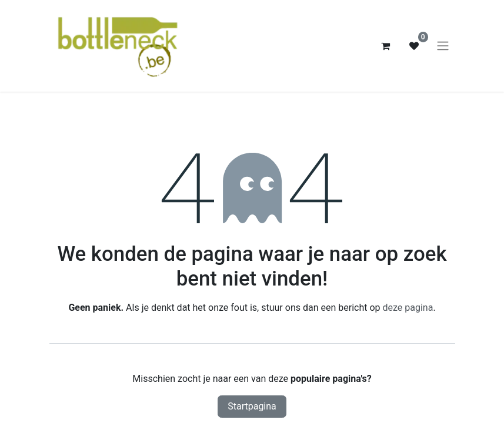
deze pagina (408, 308)
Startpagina (252, 406)
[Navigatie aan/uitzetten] (443, 46)
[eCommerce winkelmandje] (386, 46)
